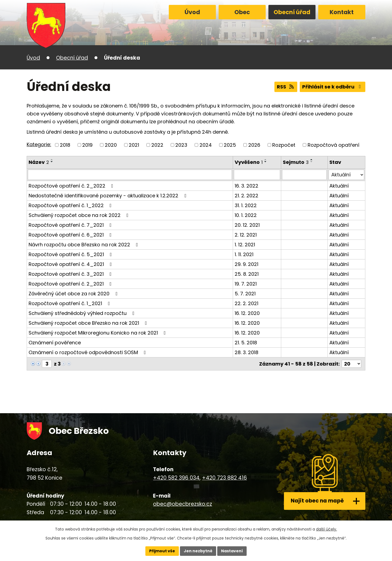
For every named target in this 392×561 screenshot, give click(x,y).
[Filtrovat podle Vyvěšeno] (257, 175)
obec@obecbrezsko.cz (183, 504)
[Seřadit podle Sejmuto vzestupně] (312, 160)
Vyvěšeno (249, 162)
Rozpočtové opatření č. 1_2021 (70, 303)
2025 (230, 145)
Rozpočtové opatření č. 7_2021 (71, 225)
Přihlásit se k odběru (333, 87)
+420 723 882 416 (224, 478)
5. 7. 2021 (245, 294)
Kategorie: (39, 144)
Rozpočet (284, 145)
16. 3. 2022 (246, 186)
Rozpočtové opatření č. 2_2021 (71, 284)
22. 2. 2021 (246, 303)
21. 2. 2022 (246, 196)
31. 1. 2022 (246, 205)
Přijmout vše (162, 551)
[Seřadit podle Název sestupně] (52, 162)
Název (39, 162)
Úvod (192, 12)
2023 (181, 145)
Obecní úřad (292, 12)
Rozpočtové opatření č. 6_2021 (71, 235)
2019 (87, 145)
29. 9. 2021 (246, 264)
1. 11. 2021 (244, 254)
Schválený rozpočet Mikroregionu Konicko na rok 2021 (98, 333)
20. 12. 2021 (247, 225)
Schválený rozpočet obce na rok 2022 (80, 215)
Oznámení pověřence (55, 343)
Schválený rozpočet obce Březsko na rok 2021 (89, 323)
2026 (254, 145)
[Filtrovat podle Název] (130, 175)
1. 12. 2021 (245, 245)
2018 (65, 145)
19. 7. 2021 (246, 284)
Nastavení (232, 551)
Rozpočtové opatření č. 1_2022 (71, 205)
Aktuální (339, 186)
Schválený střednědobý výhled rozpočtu (83, 313)
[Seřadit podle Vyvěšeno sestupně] (266, 162)
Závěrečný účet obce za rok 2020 (74, 294)
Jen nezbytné (198, 551)
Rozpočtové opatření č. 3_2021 (71, 274)
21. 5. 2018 (246, 343)
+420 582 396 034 (176, 478)
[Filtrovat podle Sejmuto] (304, 175)
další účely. (327, 529)
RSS (286, 87)
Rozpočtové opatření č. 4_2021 (71, 264)
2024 (206, 145)
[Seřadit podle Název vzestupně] (52, 160)
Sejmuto (296, 162)
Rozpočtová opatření (333, 145)
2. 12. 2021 (246, 235)
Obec (242, 12)
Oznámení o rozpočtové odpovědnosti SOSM (88, 352)
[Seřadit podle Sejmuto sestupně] (312, 162)
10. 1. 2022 (246, 215)
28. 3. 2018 (246, 352)
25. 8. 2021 (247, 274)
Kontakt (342, 12)
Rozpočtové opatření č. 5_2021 (71, 254)
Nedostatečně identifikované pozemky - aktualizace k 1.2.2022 (108, 196)
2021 (134, 145)
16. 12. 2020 (247, 313)
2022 (157, 145)
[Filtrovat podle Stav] (346, 175)
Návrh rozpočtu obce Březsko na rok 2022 (84, 245)
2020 (111, 145)
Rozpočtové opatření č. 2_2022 (72, 186)
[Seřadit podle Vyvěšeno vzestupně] (266, 160)
